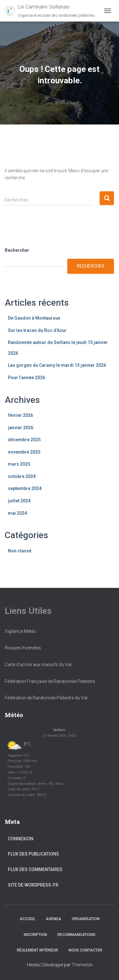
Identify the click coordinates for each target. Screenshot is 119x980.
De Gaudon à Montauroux (34, 318)
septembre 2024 (25, 488)
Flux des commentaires (35, 869)
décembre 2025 (24, 440)
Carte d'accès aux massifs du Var (38, 665)
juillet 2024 (19, 501)
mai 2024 (17, 513)
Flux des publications (33, 854)
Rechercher (17, 250)
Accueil (27, 919)
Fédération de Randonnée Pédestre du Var (46, 698)
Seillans (60, 730)
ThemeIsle (82, 965)
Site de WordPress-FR (33, 885)
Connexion (21, 839)
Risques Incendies (23, 648)
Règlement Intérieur (37, 950)
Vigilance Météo (20, 631)
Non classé (20, 551)
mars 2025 (19, 464)
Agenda (53, 919)
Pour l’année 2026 (26, 378)
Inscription (35, 935)
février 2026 (20, 415)
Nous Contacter (85, 950)
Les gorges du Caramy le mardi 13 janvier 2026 (57, 365)
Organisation (86, 919)
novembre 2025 (24, 452)
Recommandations (76, 935)
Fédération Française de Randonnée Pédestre (50, 681)
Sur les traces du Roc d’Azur (37, 330)
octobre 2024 (22, 476)
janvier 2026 (21, 428)
